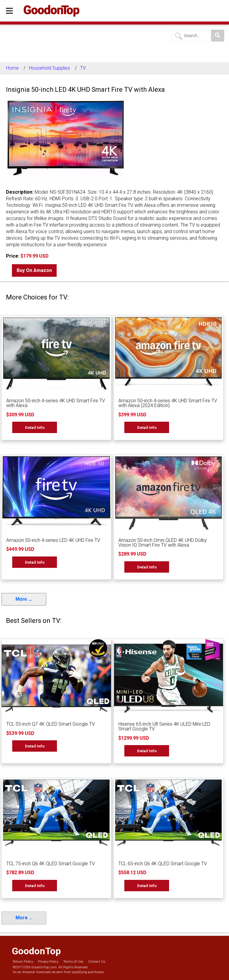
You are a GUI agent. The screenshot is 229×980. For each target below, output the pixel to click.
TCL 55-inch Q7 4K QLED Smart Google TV (51, 724)
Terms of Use (73, 962)
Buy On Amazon (34, 270)
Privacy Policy (48, 962)
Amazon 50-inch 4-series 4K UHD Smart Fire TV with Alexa (56, 403)
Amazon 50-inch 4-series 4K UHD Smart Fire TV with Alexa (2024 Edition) (168, 403)
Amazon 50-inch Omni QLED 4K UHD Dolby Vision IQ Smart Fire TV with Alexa (163, 543)
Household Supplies (49, 68)
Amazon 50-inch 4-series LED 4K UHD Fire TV (53, 540)
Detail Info (35, 427)
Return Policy (23, 962)
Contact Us (97, 962)
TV (83, 68)
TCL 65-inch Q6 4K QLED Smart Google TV (163, 864)
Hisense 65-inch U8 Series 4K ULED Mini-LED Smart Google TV (164, 726)
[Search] (218, 36)
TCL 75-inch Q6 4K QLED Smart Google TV (51, 864)
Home (12, 68)
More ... (24, 599)
